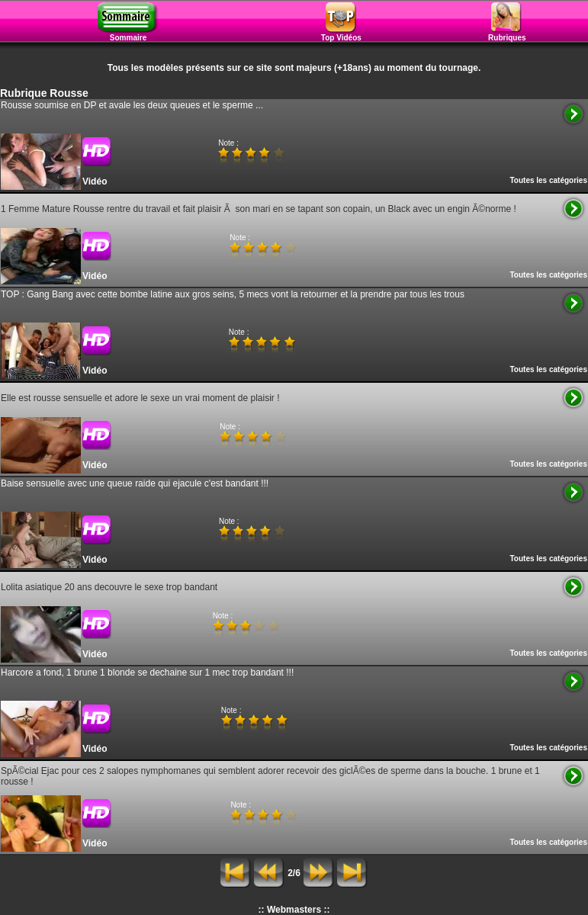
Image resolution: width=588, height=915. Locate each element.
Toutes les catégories (548, 180)
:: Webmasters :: (294, 910)
